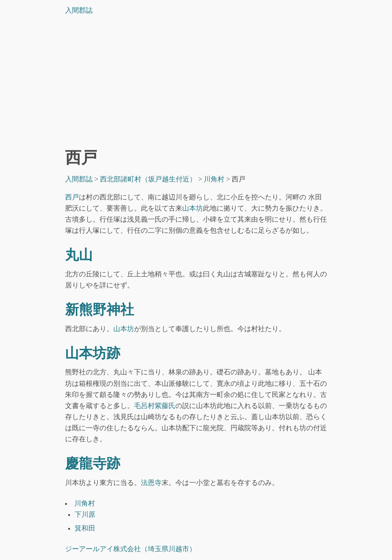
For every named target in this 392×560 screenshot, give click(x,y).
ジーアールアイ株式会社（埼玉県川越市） (131, 549)
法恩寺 (151, 483)
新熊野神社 (100, 310)
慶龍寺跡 (93, 464)
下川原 (85, 514)
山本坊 (193, 208)
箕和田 (85, 528)
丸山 (79, 255)
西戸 (72, 197)
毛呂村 (144, 406)
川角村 (85, 503)
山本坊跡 (93, 353)
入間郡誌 (79, 10)
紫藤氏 (165, 406)
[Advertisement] (196, 84)
